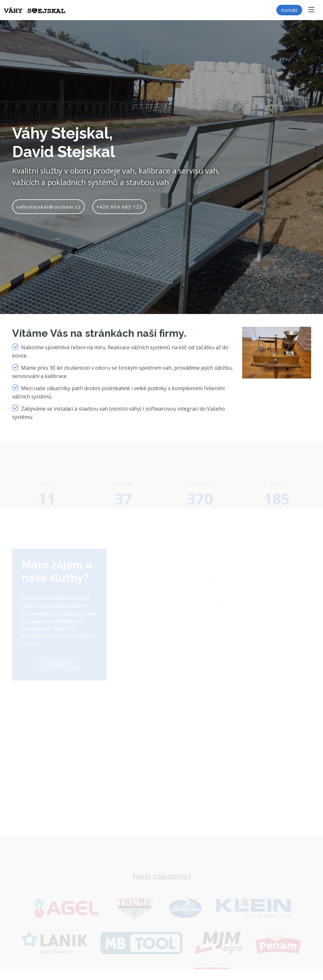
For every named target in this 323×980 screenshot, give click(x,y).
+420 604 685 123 (119, 212)
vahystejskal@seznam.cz (48, 212)
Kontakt (289, 10)
